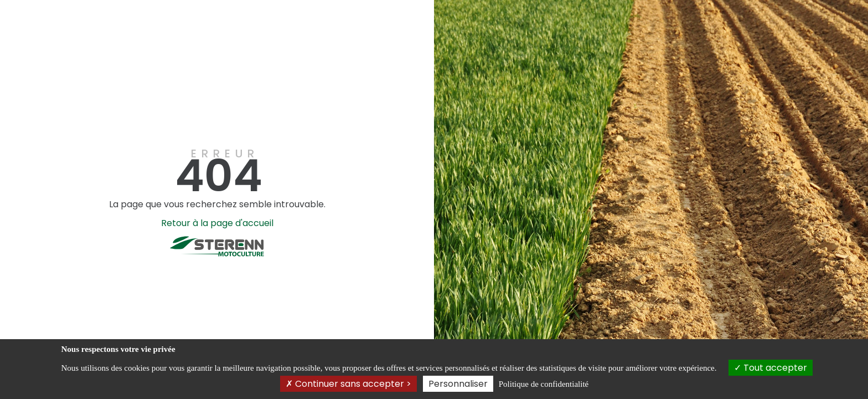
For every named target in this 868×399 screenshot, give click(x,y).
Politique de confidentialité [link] (544, 384)
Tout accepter (771, 368)
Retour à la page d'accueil (217, 223)
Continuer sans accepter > (348, 384)
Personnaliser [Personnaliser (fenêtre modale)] (458, 384)
